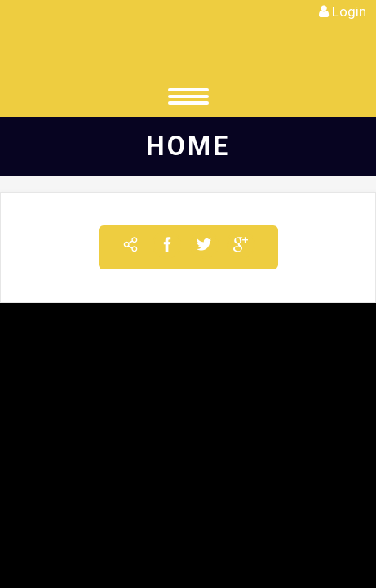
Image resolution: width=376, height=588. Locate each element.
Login (349, 11)
